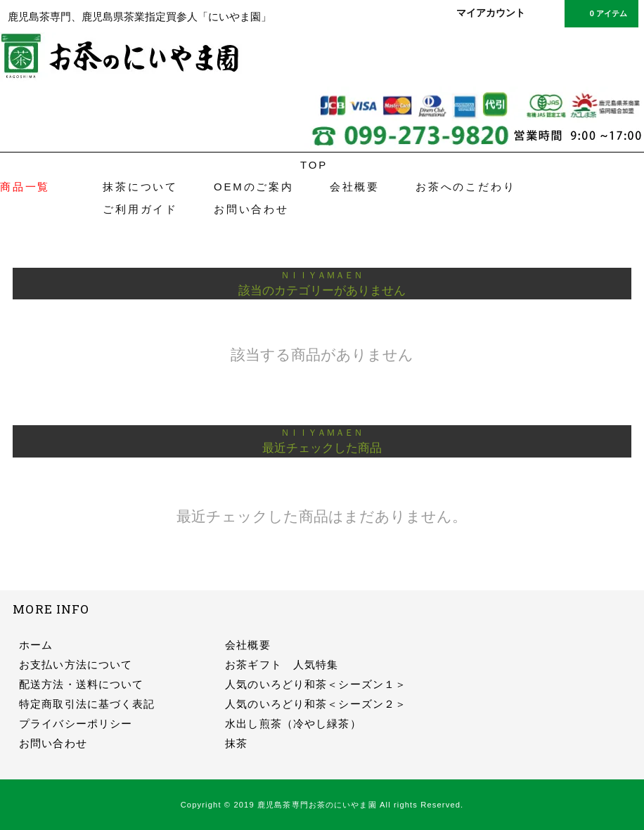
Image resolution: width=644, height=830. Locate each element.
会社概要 (355, 187)
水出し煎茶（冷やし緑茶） (293, 724)
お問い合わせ (251, 209)
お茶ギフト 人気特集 (282, 664)
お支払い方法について (76, 664)
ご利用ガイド (140, 209)
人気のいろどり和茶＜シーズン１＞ (316, 684)
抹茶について (140, 187)
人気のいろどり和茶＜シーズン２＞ (316, 704)
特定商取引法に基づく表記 (87, 704)
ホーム (36, 645)
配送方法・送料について (81, 684)
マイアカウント (491, 13)
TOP (314, 165)
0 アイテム (600, 13)
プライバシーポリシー (76, 724)
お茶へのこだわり (465, 187)
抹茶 (236, 743)
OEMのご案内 (254, 187)
